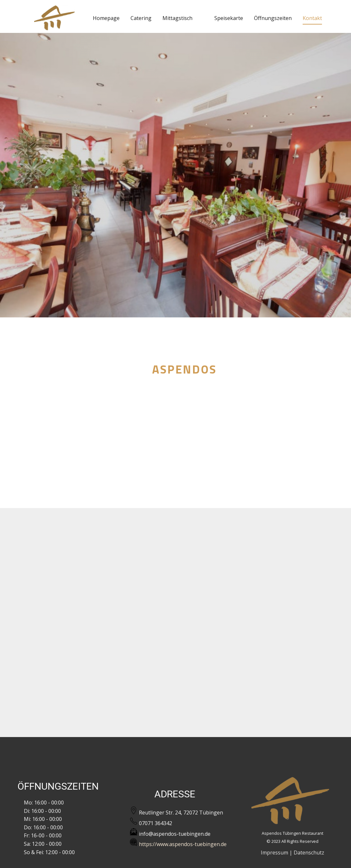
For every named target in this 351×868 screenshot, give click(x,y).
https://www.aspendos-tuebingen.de (178, 843)
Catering (141, 18)
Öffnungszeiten (273, 18)
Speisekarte (229, 18)
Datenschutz (309, 853)
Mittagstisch (177, 18)
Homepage (106, 18)
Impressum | (277, 853)
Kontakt (312, 18)
